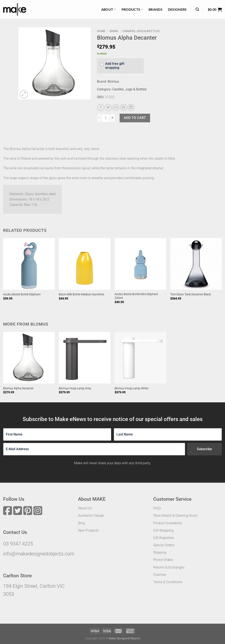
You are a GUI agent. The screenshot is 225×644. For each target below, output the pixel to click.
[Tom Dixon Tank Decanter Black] (196, 264)
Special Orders (164, 545)
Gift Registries (164, 538)
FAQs (157, 508)
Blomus (113, 81)
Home (101, 31)
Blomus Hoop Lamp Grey (75, 388)
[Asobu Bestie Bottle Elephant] (29, 264)
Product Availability (168, 523)
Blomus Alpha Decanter (18, 388)
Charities (160, 575)
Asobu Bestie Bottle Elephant (22, 294)
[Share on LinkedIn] (131, 108)
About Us (85, 508)
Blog (81, 523)
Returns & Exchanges (169, 567)
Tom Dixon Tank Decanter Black (191, 294)
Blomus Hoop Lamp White (131, 388)
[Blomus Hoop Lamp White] (140, 358)
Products (132, 9)
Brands (156, 9)
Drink (114, 31)
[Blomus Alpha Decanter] (29, 358)
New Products (88, 530)
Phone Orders (163, 560)
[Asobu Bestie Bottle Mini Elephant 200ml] (140, 264)
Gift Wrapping (163, 530)
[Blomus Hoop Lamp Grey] (85, 358)
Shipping (160, 552)
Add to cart (135, 118)
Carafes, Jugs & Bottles (141, 31)
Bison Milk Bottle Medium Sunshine (81, 294)
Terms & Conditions (168, 582)
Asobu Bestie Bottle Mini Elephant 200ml (136, 296)
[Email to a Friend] (116, 108)
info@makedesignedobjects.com (39, 554)
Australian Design (91, 516)
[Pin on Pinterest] (124, 108)
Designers (177, 9)
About (109, 9)
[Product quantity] (106, 118)
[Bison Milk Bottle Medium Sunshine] (85, 264)
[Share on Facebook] (101, 108)
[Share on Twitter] (108, 108)
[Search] (197, 9)
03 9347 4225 (18, 544)
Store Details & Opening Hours (175, 516)
